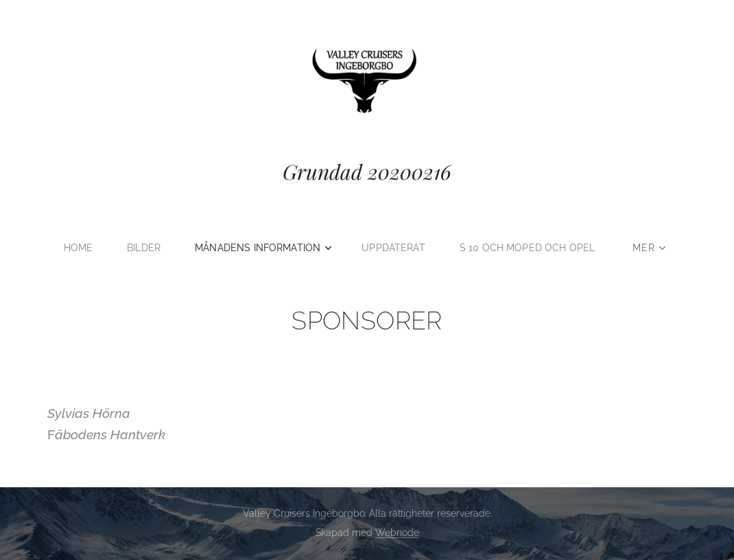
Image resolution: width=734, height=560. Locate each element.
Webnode (397, 533)
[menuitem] (75, 248)
